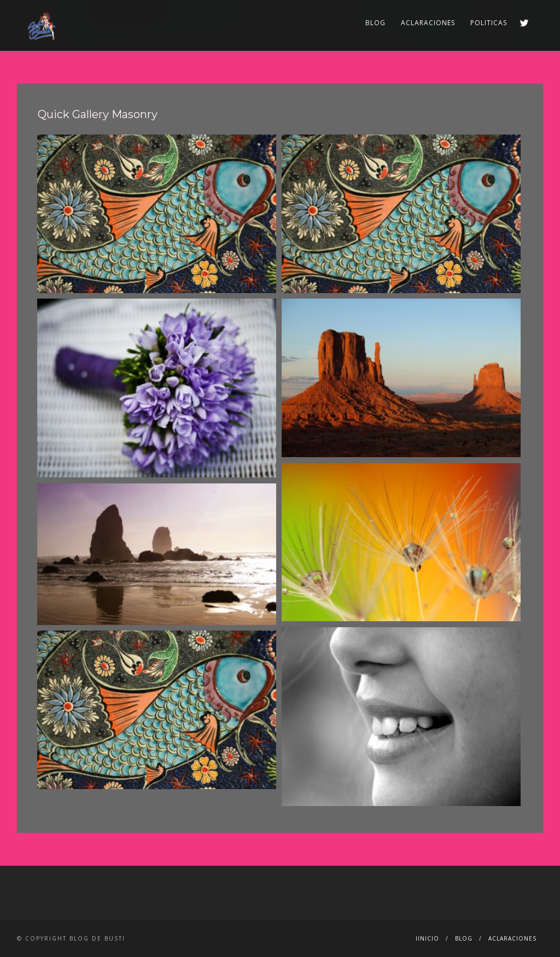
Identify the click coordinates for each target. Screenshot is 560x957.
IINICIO (427, 938)
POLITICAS (489, 23)
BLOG (375, 23)
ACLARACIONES (428, 23)
